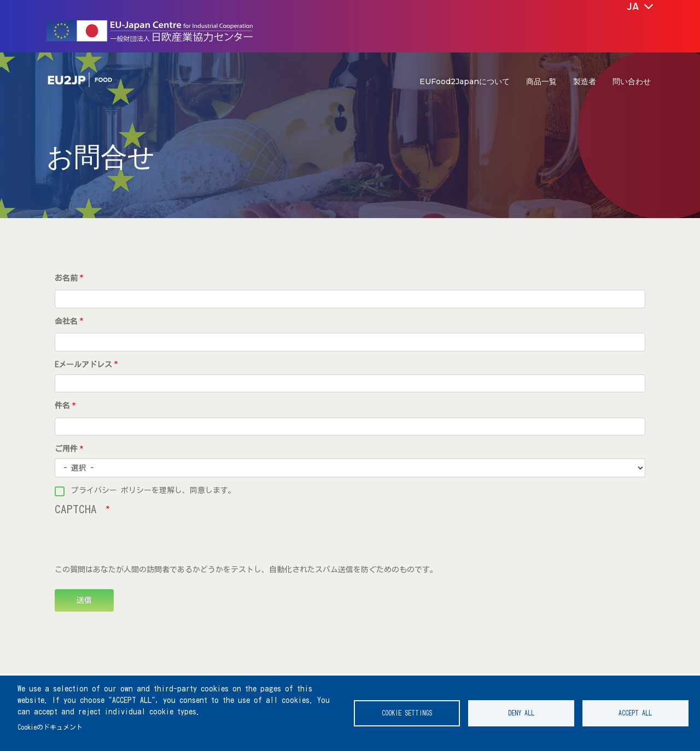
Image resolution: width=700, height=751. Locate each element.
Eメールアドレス (83, 365)
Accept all (635, 713)
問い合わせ (632, 81)
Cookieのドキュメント (50, 727)
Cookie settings (407, 713)
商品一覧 (541, 81)
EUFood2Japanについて (465, 81)
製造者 (585, 81)
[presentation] (138, 543)
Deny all (521, 713)
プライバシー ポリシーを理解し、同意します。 (153, 490)
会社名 (66, 321)
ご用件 (66, 449)
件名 (62, 406)
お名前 (66, 278)
